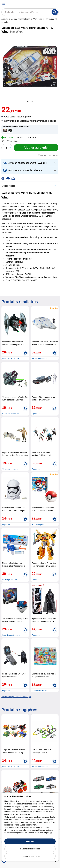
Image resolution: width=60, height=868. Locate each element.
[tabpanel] (30, 67)
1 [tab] (28, 102)
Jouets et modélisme (21, 19)
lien (29, 814)
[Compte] (49, 4)
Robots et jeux (38, 524)
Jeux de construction (11, 635)
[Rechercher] (55, 12)
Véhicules (38, 19)
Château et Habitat (39, 690)
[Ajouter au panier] (36, 148)
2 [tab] (32, 102)
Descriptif (8, 186)
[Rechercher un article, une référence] (30, 12)
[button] (30, 163)
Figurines (35, 414)
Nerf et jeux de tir (9, 580)
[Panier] (56, 4)
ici (51, 833)
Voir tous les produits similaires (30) (16, 697)
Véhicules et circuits (11, 358)
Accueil (5, 19)
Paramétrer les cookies (30, 849)
